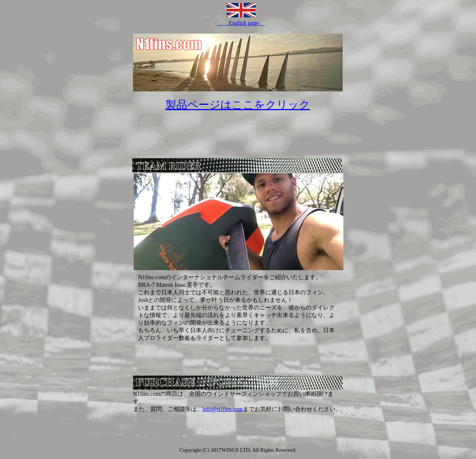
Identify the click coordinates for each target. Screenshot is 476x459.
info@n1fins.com (223, 409)
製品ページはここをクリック (238, 105)
